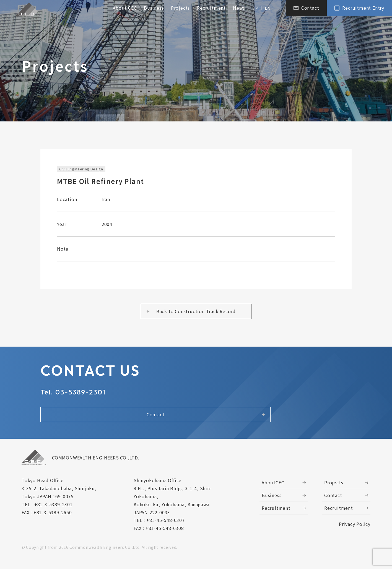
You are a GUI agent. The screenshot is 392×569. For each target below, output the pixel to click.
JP (256, 9)
